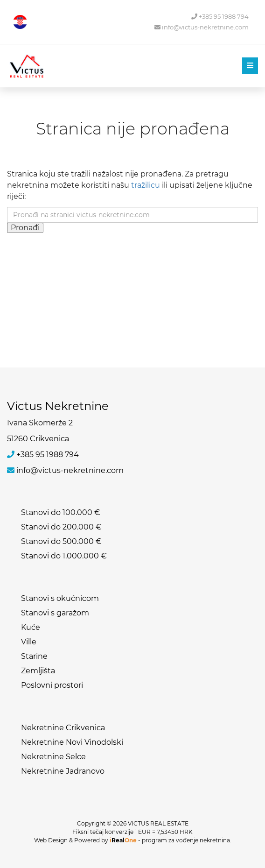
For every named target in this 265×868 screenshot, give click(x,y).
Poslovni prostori (52, 685)
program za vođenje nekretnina (186, 840)
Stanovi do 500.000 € (61, 541)
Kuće (31, 627)
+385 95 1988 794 (220, 17)
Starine (34, 656)
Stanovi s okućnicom (60, 598)
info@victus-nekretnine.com (202, 27)
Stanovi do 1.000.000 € (64, 556)
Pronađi (25, 228)
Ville (29, 642)
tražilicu (146, 185)
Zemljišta (38, 671)
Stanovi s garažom (55, 613)
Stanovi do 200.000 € (61, 527)
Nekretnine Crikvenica (63, 728)
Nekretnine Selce (53, 757)
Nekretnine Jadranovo (63, 771)
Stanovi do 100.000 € (61, 512)
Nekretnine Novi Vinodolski (72, 742)
